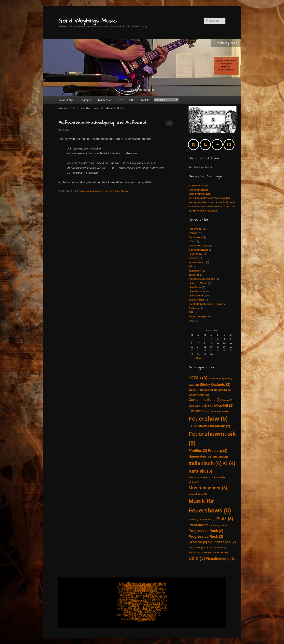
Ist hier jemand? (198, 186)
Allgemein (195, 229)
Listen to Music (198, 283)
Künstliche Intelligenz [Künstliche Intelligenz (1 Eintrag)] (201, 477)
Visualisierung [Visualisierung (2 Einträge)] (220, 558)
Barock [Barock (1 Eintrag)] (194, 385)
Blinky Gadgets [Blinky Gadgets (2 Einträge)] (215, 385)
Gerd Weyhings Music (88, 21)
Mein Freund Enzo (200, 194)
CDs (132, 100)
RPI (191, 312)
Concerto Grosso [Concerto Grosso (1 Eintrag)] (199, 395)
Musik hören (105, 100)
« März (198, 358)
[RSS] (206, 145)
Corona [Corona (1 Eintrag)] (227, 400)
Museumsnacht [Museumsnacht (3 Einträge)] (208, 488)
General (193, 258)
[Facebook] (194, 145)
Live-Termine (196, 296)
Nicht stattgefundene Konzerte (96, 191)
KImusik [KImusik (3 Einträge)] (200, 471)
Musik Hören (196, 300)
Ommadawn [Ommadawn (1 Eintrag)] (208, 519)
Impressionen (197, 262)
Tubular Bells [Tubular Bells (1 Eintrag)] (220, 552)
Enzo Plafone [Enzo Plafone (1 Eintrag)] (220, 411)
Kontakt (145, 100)
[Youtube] (230, 145)
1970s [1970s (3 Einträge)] (198, 378)
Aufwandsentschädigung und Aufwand (102, 123)
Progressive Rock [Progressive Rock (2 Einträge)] (206, 531)
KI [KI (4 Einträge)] (229, 463)
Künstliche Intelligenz (202, 279)
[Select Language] (166, 100)
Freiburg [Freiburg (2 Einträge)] (218, 451)
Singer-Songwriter (200, 316)
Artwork (193, 233)
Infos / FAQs (66, 100)
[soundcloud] (218, 145)
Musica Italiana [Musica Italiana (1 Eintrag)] (198, 494)
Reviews (194, 308)
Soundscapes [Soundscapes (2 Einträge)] (222, 542)
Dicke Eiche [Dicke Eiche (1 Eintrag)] (196, 406)
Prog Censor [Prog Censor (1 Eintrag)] (222, 526)
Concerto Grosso (199, 246)
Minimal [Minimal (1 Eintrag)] (194, 482)
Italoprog (194, 275)
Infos (192, 266)
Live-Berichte (197, 291)
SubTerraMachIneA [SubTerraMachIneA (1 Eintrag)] (216, 548)
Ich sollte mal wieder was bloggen (209, 198)
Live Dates (195, 287)
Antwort (122, 191)
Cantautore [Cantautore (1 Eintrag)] (196, 390)
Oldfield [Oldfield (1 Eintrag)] (194, 519)
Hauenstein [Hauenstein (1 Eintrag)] (221, 457)
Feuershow (195, 254)
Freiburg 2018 (226, 43)
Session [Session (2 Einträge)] (198, 542)
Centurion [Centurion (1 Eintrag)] (210, 390)
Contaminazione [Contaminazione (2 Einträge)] (205, 400)
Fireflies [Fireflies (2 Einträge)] (198, 451)
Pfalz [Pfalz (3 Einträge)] (225, 519)
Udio (191, 321)
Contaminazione (198, 190)
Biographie (86, 100)
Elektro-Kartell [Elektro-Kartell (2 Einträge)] (219, 405)
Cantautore (195, 237)
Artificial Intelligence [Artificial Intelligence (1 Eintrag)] (220, 379)
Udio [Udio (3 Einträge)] (197, 558)
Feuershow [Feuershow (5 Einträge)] (208, 419)
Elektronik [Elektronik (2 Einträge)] (200, 411)
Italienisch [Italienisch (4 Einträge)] (205, 463)
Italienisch (195, 271)
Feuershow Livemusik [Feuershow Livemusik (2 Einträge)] (209, 426)
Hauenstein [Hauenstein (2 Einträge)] (201, 456)
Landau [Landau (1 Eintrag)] (220, 477)
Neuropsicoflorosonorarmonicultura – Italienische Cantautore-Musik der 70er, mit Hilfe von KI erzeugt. (212, 206)
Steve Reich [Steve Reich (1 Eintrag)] (196, 548)
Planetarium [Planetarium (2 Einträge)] (201, 525)
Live (121, 100)
